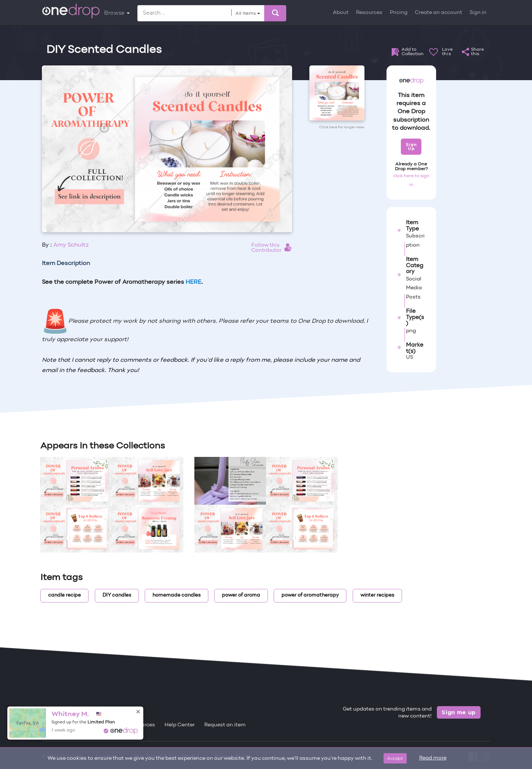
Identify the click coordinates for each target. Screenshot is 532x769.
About (341, 13)
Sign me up (459, 712)
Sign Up (411, 146)
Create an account (438, 13)
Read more (433, 758)
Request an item (225, 725)
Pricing (399, 13)
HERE (193, 282)
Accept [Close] (395, 758)
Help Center (180, 725)
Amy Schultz (71, 245)
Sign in (478, 13)
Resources (369, 13)
